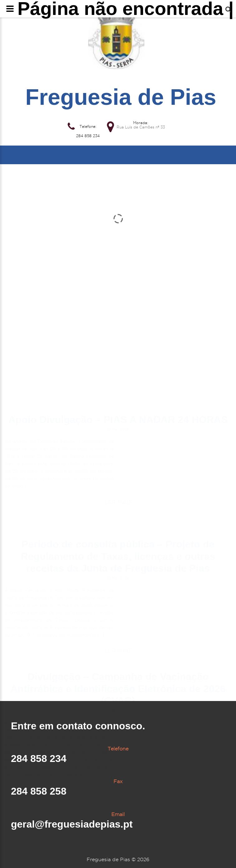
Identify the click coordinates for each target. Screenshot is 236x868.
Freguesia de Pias (121, 97)
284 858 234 (88, 136)
